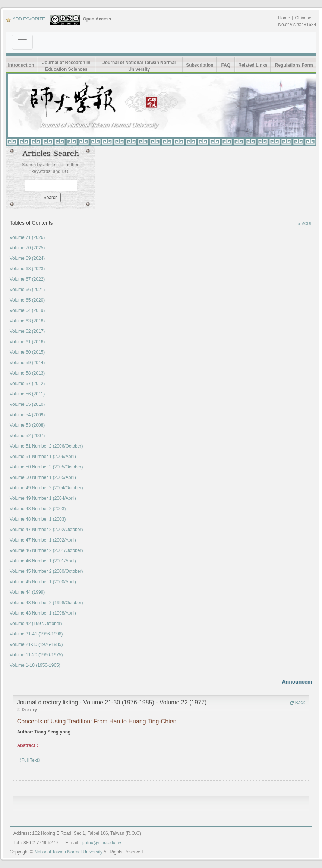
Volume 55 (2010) (27, 404)
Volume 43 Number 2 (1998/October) (46, 603)
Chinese (303, 18)
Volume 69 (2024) (27, 258)
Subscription (200, 65)
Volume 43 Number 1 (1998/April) (43, 613)
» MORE (305, 224)
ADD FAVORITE (26, 19)
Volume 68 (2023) (27, 269)
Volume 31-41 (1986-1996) (36, 634)
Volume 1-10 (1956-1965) (35, 665)
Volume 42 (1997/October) (36, 624)
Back (297, 703)
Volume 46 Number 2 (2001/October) (46, 550)
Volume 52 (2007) (27, 436)
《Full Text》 (30, 760)
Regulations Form (294, 65)
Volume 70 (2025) (27, 248)
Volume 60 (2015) (27, 352)
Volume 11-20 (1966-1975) (36, 655)
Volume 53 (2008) (27, 425)
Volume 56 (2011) (27, 394)
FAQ (226, 65)
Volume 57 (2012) (27, 384)
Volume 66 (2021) (27, 290)
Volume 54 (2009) (27, 415)
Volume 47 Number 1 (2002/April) (43, 540)
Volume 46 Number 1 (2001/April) (43, 561)
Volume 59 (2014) (27, 363)
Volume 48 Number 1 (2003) (38, 519)
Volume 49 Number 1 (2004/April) (43, 498)
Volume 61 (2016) (27, 342)
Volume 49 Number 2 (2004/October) (46, 488)
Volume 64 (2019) (27, 310)
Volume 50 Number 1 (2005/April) (43, 477)
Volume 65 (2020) (27, 300)
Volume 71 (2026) (27, 237)
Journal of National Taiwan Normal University (139, 66)
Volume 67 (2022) (27, 279)
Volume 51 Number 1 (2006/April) (43, 457)
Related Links (253, 65)
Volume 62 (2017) (27, 331)
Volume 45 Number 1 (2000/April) (43, 582)
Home (284, 18)
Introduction (21, 65)
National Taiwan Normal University (69, 852)
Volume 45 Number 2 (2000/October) (46, 571)
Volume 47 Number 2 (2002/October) (46, 530)
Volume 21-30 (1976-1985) (36, 644)
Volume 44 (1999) (27, 592)
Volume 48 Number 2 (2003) (38, 509)
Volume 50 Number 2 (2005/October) (46, 467)
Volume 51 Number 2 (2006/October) (46, 446)
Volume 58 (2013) (27, 373)
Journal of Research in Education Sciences (66, 66)
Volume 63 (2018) (27, 321)
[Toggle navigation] (22, 42)
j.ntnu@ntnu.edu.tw (102, 843)
